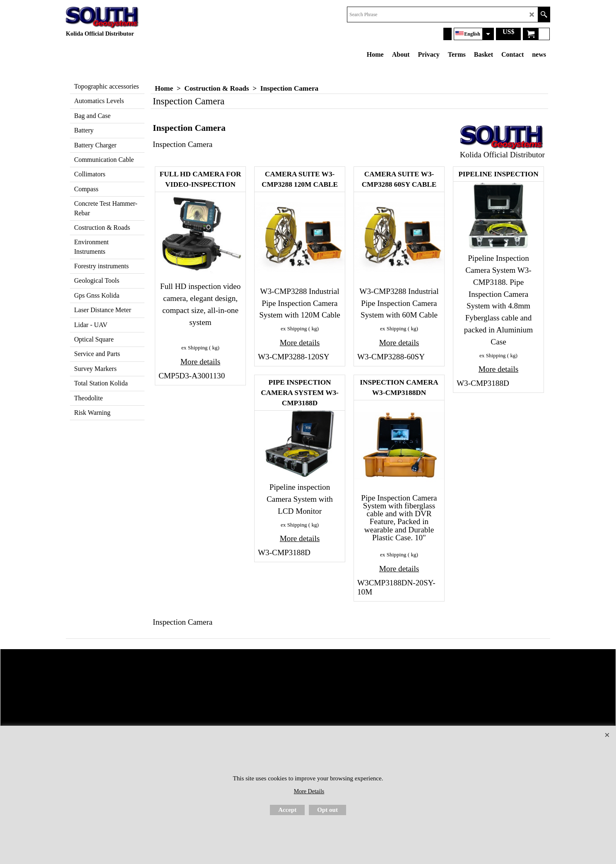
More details (200, 362)
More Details (309, 791)
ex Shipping (194, 348)
